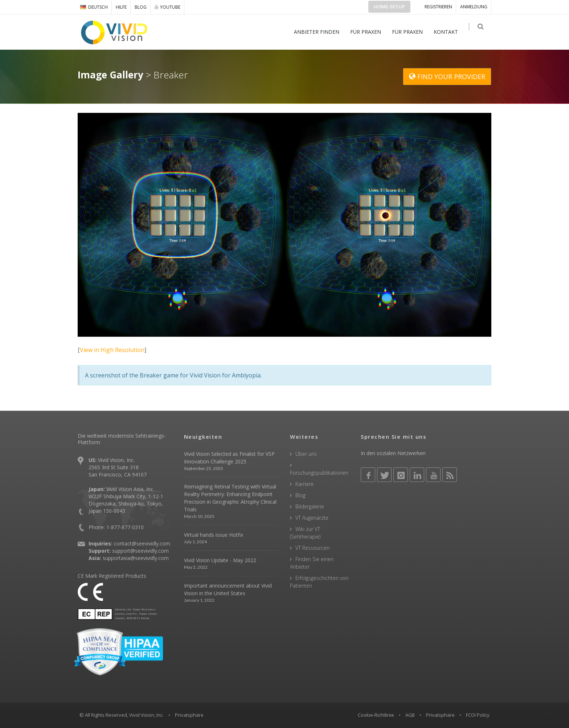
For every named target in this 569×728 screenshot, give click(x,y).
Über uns (306, 454)
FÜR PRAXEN (369, 32)
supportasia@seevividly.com (136, 558)
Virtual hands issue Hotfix (214, 535)
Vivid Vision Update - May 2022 (220, 560)
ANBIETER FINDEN (320, 32)
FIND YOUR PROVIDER (447, 77)
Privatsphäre (440, 715)
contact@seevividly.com (142, 543)
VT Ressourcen (312, 548)
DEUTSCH (94, 7)
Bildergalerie (310, 506)
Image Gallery (110, 75)
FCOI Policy (478, 715)
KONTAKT (449, 32)
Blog (141, 7)
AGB (410, 715)
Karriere (304, 484)
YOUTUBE (167, 7)
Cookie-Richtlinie (376, 715)
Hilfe (121, 7)
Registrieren (438, 7)
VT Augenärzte (312, 518)
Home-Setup (389, 7)
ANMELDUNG (474, 7)
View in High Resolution (112, 350)
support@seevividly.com (140, 551)
